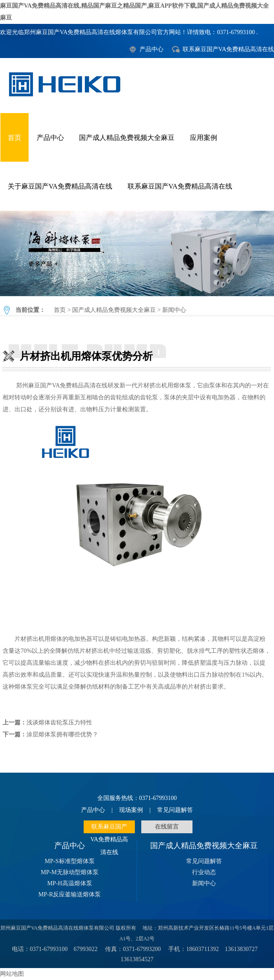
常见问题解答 (175, 810)
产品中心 (152, 49)
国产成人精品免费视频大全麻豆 (127, 138)
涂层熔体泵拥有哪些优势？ (62, 734)
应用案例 (204, 138)
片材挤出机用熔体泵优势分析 (137, 253)
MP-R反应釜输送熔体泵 (70, 894)
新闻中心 (174, 310)
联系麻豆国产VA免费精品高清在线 (228, 49)
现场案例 (131, 810)
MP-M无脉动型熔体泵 (70, 872)
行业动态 (204, 872)
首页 (15, 138)
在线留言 (167, 827)
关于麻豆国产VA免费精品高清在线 (60, 186)
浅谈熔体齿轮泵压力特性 (59, 723)
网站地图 (12, 974)
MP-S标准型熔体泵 (70, 861)
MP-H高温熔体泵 (70, 883)
